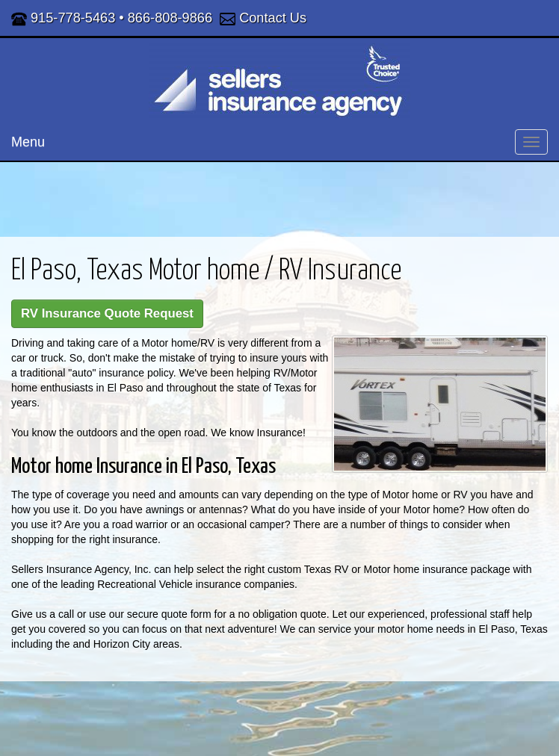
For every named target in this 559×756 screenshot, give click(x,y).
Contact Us (273, 18)
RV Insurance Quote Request (107, 313)
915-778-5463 (73, 18)
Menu (28, 142)
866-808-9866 (170, 18)
